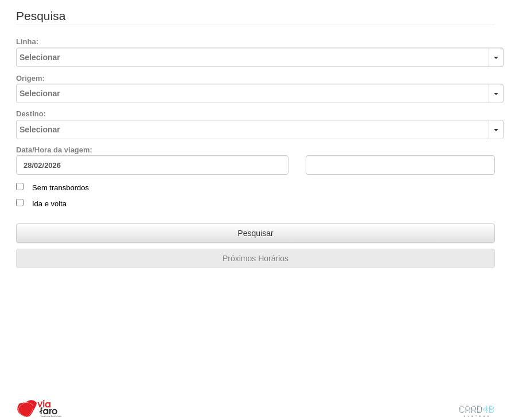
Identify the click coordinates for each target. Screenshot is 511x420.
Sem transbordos (61, 188)
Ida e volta (49, 204)
